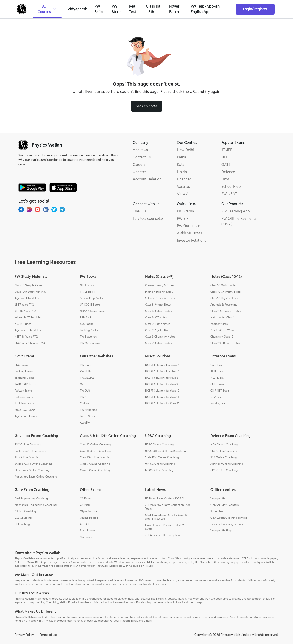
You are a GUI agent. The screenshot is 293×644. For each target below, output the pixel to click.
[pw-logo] (23, 145)
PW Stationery (89, 337)
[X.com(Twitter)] (54, 209)
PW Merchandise (90, 343)
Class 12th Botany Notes (225, 343)
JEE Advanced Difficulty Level (163, 535)
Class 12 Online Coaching (95, 444)
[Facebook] (21, 209)
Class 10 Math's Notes (224, 285)
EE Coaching (22, 524)
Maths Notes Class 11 (223, 317)
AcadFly (85, 423)
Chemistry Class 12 (222, 337)
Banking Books (89, 330)
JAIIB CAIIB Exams (26, 384)
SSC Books (86, 324)
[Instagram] (29, 209)
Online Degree (89, 518)
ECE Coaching (23, 518)
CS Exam (85, 505)
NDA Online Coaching (224, 444)
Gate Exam (217, 365)
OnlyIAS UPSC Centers (224, 505)
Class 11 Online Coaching (95, 451)
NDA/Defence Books (92, 311)
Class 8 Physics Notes (158, 305)
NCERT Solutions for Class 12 (162, 403)
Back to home (147, 106)
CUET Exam (217, 384)
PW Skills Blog (88, 410)
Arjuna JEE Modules (27, 298)
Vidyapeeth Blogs (221, 530)
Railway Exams (23, 390)
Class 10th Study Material (30, 292)
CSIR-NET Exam (220, 390)
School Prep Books (91, 298)
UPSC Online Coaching (159, 444)
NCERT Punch (23, 324)
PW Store (86, 365)
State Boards (88, 530)
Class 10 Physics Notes (224, 298)
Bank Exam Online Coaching (32, 451)
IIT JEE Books (88, 292)
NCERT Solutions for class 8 (162, 378)
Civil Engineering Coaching (31, 498)
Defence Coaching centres (227, 524)
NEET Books (87, 285)
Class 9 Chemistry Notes (160, 337)
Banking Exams (24, 371)
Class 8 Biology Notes (158, 311)
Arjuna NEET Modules (28, 330)
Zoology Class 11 (220, 324)
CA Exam (85, 498)
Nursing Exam (219, 403)
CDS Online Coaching (224, 451)
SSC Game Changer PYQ (30, 343)
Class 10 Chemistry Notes (226, 292)
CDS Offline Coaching (224, 470)
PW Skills (85, 371)
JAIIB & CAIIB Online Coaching (34, 464)
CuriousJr (86, 403)
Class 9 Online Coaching (95, 464)
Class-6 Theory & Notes (160, 285)
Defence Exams (24, 397)
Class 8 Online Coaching (95, 470)
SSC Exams (21, 365)
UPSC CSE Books (90, 305)
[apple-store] (63, 188)
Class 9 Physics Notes (158, 330)
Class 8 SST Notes (156, 317)
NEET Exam (217, 378)
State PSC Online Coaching (162, 457)
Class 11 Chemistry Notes (226, 311)
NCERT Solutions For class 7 (162, 371)
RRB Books (86, 317)
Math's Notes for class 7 (159, 292)
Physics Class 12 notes (224, 330)
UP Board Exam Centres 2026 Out (166, 498)
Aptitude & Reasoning (224, 305)
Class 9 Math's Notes (158, 324)
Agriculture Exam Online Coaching (36, 476)
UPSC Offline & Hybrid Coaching (165, 451)
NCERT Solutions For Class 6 (162, 365)
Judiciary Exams (24, 403)
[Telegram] (62, 209)
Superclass (217, 511)
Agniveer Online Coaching (227, 464)
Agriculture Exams (26, 416)
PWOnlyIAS (87, 378)
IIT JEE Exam (218, 371)
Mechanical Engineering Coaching (36, 505)
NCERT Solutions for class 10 (162, 390)
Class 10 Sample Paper (28, 285)
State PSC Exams (25, 410)
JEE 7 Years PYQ (24, 305)
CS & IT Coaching (25, 511)
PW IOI (84, 397)
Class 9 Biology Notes (158, 343)
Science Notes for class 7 (160, 298)
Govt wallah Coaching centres (229, 518)
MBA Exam (217, 397)
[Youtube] (38, 209)
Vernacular (86, 537)
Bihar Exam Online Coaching (32, 470)
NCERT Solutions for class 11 (162, 397)
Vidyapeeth (218, 498)
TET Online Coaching (27, 457)
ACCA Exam (87, 524)
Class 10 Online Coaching (96, 457)
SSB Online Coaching (224, 457)
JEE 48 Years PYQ (25, 311)
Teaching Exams (24, 378)
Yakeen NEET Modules (28, 317)
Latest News (87, 416)
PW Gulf (85, 390)
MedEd (84, 384)
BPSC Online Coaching (159, 470)
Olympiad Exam (90, 511)
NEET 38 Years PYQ (26, 337)
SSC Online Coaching (28, 444)
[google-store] (32, 188)
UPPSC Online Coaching (160, 464)
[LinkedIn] (46, 209)
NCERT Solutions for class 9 (162, 384)
